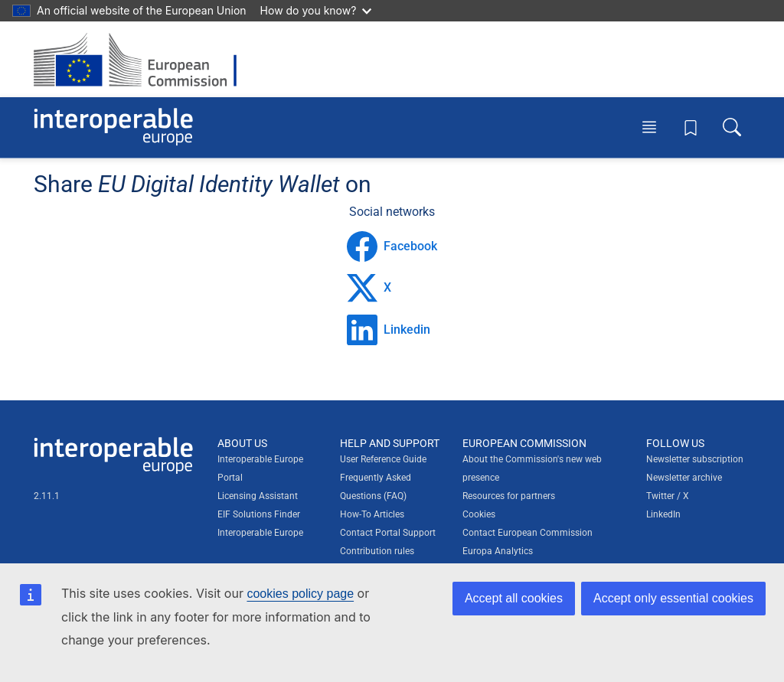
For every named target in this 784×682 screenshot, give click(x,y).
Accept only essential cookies (673, 598)
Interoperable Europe (260, 533)
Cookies (479, 514)
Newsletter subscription (695, 459)
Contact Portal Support (388, 533)
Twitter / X (668, 496)
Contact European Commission (528, 533)
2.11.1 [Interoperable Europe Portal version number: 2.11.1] (47, 496)
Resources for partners (509, 496)
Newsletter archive (684, 478)
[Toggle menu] (649, 127)
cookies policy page (300, 594)
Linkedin (389, 330)
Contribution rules (377, 551)
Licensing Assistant (258, 496)
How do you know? (316, 10)
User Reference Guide (383, 459)
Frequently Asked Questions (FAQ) (376, 487)
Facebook (392, 246)
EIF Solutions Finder (259, 514)
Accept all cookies (514, 598)
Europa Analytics (498, 551)
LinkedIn (663, 514)
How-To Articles (372, 514)
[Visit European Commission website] (143, 59)
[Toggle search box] (732, 127)
